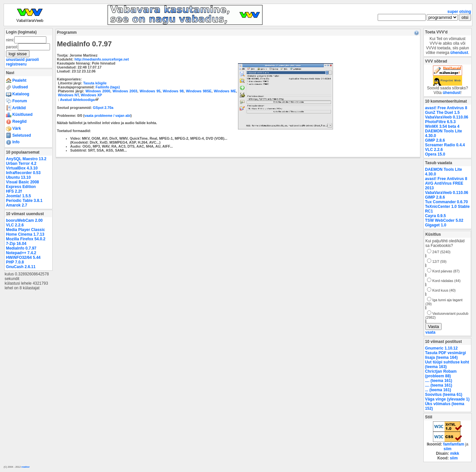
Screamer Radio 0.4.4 (445, 145)
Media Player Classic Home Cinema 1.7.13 (25, 232)
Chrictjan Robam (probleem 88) (441, 374)
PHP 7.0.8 (15, 262)
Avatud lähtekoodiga (80, 100)
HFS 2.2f (14, 191)
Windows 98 (173, 91)
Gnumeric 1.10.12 (441, 348)
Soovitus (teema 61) (444, 395)
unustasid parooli (22, 60)
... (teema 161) (438, 390)
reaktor (26, 467)
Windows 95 (150, 91)
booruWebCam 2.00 (24, 220)
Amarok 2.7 (17, 205)
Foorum (17, 101)
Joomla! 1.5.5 (18, 196)
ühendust (459, 53)
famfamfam (454, 444)
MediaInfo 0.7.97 (21, 248)
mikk (455, 453)
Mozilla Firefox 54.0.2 (26, 239)
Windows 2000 (98, 91)
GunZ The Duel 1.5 (442, 113)
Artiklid (16, 108)
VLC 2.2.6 (15, 225)
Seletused (19, 135)
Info (13, 142)
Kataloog (18, 94)
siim (448, 449)
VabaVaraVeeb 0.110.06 (447, 117)
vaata (430, 332)
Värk (13, 128)
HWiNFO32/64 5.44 (23, 258)
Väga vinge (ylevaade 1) (447, 399)
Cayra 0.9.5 (435, 216)
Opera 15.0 (435, 154)
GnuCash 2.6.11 (21, 267)
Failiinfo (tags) (108, 87)
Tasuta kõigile (95, 83)
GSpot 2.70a (103, 108)
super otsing (459, 12)
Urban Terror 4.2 (21, 164)
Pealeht (16, 80)
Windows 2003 (125, 91)
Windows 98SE (199, 91)
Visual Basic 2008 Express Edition (23, 184)
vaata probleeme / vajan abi (107, 116)
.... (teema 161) (439, 381)
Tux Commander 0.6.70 (446, 202)
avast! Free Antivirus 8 (446, 108)
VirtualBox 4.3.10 (22, 168)
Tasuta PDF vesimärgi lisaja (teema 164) (446, 355)
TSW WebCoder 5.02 (444, 220)
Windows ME (225, 91)
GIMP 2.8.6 (435, 140)
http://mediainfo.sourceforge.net (102, 59)
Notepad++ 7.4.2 (21, 253)
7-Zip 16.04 (16, 244)
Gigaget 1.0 (436, 225)
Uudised (17, 87)
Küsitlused (19, 115)
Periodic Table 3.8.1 (24, 201)
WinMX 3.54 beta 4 (442, 126)
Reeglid (16, 121)
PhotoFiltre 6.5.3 (440, 122)
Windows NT (68, 95)
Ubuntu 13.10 (18, 177)
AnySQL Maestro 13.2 (26, 159)
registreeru (16, 64)
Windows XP (91, 95)
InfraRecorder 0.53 (23, 173)
